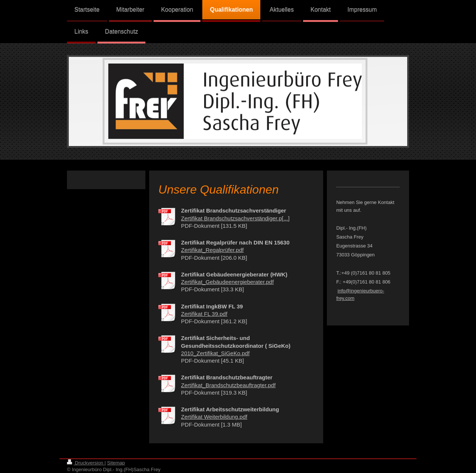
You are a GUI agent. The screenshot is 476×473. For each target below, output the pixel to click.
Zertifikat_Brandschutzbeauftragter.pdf (228, 385)
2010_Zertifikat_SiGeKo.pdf (215, 353)
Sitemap (116, 463)
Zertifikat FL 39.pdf (204, 314)
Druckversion (86, 463)
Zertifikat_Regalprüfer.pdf (212, 250)
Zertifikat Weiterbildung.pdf (214, 417)
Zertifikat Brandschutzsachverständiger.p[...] (235, 218)
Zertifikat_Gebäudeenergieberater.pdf (227, 282)
